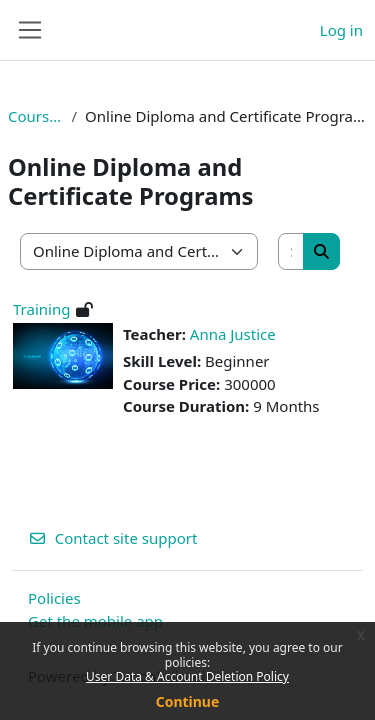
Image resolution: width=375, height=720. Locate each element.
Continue (188, 701)
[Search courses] (292, 251)
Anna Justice (233, 334)
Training (41, 309)
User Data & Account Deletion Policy (187, 676)
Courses (36, 116)
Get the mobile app (95, 621)
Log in (341, 30)
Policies (54, 598)
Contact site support (112, 538)
